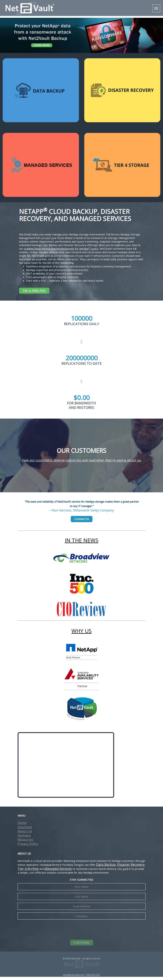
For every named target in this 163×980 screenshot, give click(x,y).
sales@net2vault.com (74, 978)
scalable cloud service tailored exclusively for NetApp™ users (61, 249)
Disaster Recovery (131, 868)
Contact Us (82, 522)
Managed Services (58, 872)
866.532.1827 (93, 978)
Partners (24, 838)
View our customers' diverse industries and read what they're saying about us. (81, 463)
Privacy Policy (28, 847)
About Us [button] (25, 834)
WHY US (81, 634)
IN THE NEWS (82, 543)
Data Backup (106, 868)
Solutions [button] (25, 830)
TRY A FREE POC (34, 290)
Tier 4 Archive (28, 872)
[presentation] (82, 932)
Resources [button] (25, 843)
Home (22, 826)
